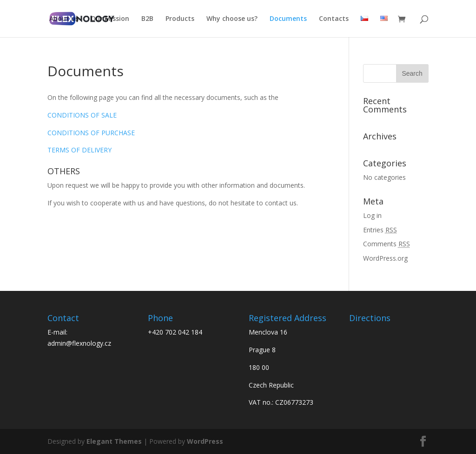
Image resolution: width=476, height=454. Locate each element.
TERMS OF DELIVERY (79, 150)
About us (64, 19)
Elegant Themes (114, 441)
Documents (288, 19)
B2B (147, 19)
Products (180, 19)
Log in (372, 215)
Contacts (334, 19)
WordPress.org (385, 258)
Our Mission (110, 19)
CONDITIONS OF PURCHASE (91, 133)
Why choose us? (232, 19)
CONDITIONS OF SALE (82, 115)
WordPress (205, 441)
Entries (380, 230)
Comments (387, 244)
